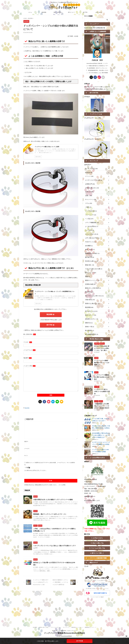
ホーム (30, 12)
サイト (26, 454)
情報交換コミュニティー (77, 599)
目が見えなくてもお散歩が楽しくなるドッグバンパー (65, 602)
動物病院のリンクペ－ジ (91, 599)
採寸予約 (85, 12)
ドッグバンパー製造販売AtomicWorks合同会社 (64, 605)
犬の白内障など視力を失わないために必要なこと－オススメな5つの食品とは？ (101, 429)
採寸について (71, 12)
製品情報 (44, 12)
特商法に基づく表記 (44, 599)
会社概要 (35, 599)
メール (27, 447)
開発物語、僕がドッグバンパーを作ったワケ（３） (49, 513)
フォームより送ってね (98, 542)
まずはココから (98, 532)
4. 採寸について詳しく (97, 547)
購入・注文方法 (58, 12)
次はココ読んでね (98, 537)
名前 (26, 440)
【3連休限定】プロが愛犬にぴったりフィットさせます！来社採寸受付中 (102, 400)
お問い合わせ (99, 12)
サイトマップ (66, 599)
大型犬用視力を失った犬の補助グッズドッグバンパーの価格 (52, 498)
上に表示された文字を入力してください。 (36, 469)
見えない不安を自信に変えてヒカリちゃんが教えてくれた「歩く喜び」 (102, 350)
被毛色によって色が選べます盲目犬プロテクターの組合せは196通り (54, 561)
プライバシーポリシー (56, 599)
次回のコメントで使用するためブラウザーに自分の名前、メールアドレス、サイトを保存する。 (50, 462)
